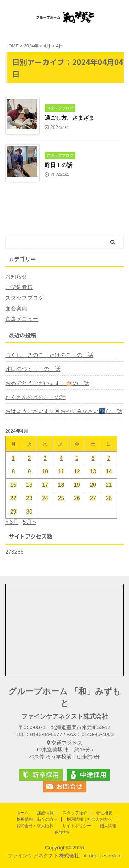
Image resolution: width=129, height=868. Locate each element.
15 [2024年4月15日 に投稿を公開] (13, 485)
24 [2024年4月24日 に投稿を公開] (45, 498)
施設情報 (45, 813)
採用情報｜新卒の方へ (37, 819)
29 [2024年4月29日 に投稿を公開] (13, 512)
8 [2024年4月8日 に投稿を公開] (13, 472)
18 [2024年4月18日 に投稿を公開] (61, 485)
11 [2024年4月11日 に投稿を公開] (61, 472)
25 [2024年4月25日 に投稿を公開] (61, 498)
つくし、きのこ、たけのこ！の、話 (49, 355)
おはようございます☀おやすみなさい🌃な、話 (64, 411)
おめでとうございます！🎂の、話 (47, 383)
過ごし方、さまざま (69, 118)
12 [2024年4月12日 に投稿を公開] (77, 472)
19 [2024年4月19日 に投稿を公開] (77, 485)
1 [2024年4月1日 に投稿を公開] (13, 458)
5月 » (30, 522)
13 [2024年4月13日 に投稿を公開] (93, 472)
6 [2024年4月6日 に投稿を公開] (93, 458)
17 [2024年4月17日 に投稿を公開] (45, 485)
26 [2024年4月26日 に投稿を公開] (77, 498)
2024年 (31, 46)
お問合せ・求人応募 (35, 826)
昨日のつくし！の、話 (33, 369)
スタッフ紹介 (75, 813)
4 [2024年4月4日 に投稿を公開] (61, 458)
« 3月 (12, 522)
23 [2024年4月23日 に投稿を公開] (29, 498)
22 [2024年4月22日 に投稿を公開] (13, 498)
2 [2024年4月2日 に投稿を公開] (29, 458)
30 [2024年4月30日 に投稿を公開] (29, 512)
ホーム (22, 813)
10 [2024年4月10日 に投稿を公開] (45, 472)
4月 (47, 46)
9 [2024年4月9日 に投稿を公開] (29, 472)
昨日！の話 (58, 165)
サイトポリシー (77, 826)
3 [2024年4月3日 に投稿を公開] (45, 458)
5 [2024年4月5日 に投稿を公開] (77, 458)
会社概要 (104, 813)
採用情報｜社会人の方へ (89, 819)
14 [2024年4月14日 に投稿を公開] (109, 472)
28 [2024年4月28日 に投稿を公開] (109, 498)
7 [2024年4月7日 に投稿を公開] (109, 458)
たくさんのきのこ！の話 (35, 397)
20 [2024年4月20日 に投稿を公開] (93, 485)
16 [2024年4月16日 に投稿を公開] (29, 485)
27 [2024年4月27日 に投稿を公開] (93, 498)
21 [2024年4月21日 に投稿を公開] (109, 485)
